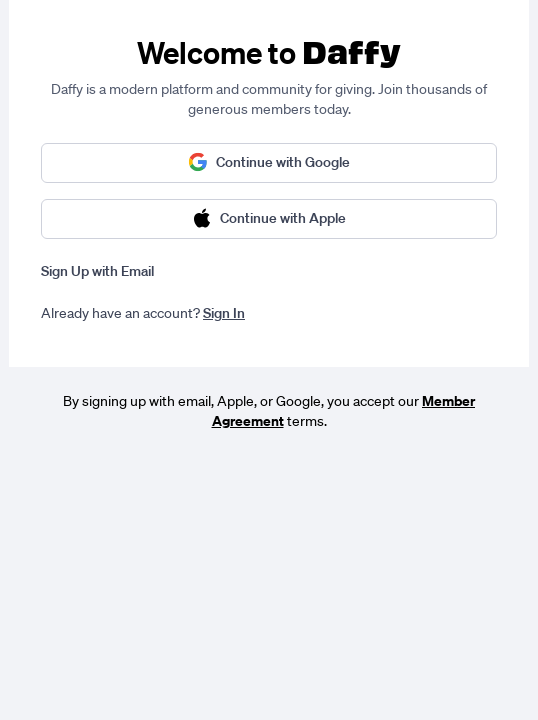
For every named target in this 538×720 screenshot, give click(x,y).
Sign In (224, 313)
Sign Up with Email (97, 271)
